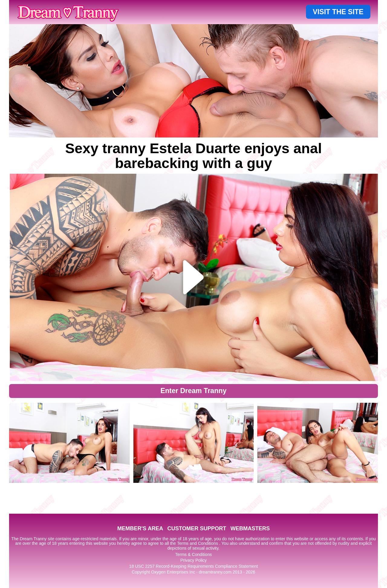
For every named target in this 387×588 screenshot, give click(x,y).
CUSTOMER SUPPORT (197, 528)
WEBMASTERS (250, 528)
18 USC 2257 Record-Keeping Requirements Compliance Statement (193, 566)
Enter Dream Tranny (194, 391)
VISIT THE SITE (338, 12)
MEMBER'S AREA (140, 528)
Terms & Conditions (193, 554)
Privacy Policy (193, 560)
